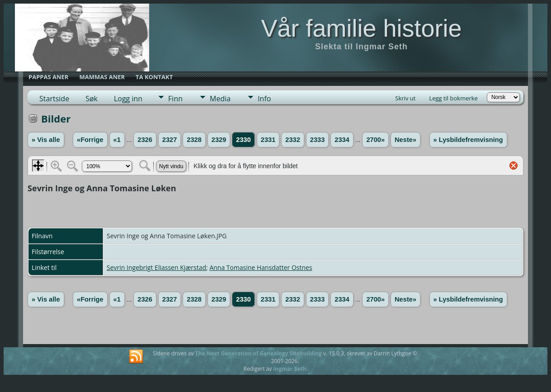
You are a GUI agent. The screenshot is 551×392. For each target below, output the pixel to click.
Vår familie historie (361, 28)
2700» (375, 140)
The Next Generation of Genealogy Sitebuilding (259, 353)
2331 (268, 140)
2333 (318, 140)
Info (264, 99)
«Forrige (90, 140)
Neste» (405, 140)
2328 (194, 140)
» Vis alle (46, 140)
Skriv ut (405, 98)
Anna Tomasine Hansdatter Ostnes (261, 267)
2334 (342, 140)
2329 (219, 140)
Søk (92, 99)
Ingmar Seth (290, 369)
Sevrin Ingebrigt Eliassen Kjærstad (156, 267)
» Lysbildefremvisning (468, 140)
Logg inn (128, 99)
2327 (170, 140)
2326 (145, 140)
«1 (117, 140)
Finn (175, 99)
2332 (293, 140)
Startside (54, 99)
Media (220, 99)
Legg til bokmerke (453, 98)
